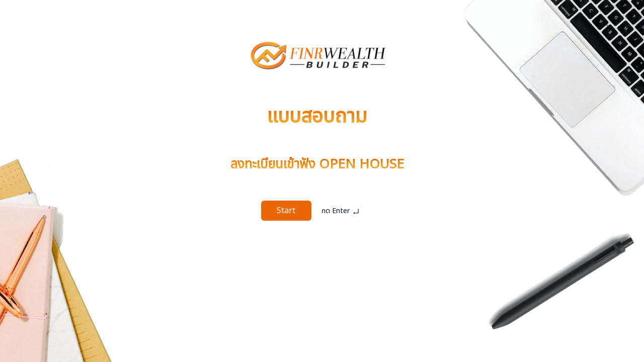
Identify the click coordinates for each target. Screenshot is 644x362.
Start (286, 211)
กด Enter (341, 211)
